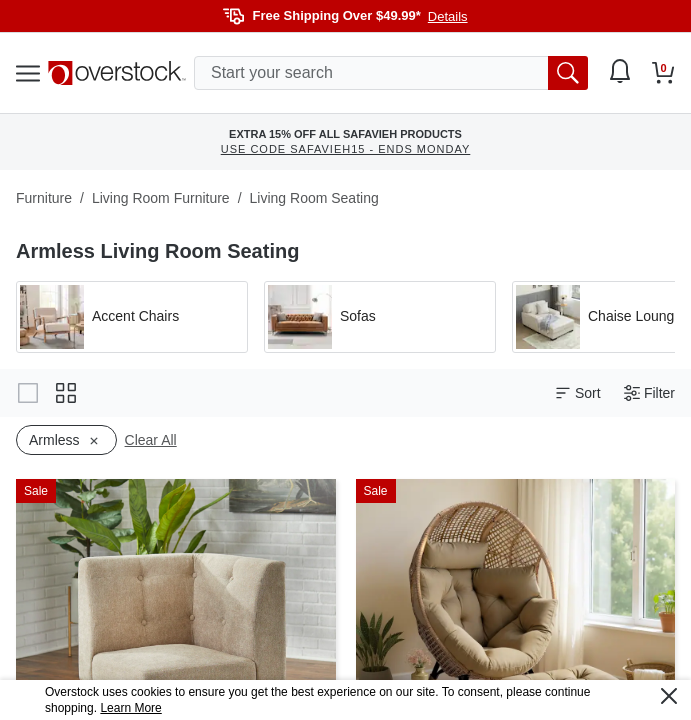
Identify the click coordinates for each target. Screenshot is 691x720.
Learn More (130, 708)
